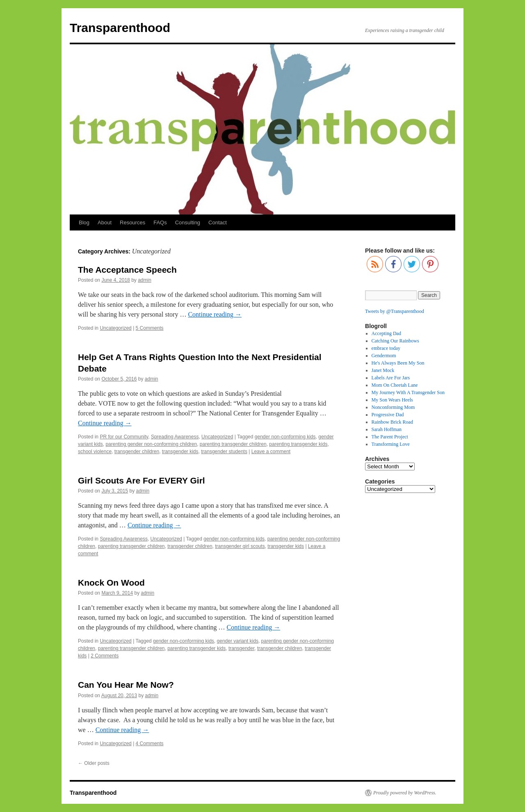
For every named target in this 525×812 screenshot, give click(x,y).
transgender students (224, 452)
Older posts (94, 763)
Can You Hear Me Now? (126, 685)
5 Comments (150, 328)
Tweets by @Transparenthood (395, 311)
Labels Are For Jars (391, 378)
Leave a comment (271, 452)
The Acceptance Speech (127, 270)
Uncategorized (115, 328)
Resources (132, 222)
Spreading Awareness (175, 437)
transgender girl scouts (240, 546)
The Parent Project (390, 437)
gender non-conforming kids (285, 437)
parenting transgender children (233, 444)
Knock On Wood (111, 583)
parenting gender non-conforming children (151, 444)
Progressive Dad (388, 415)
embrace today (386, 348)
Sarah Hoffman (387, 429)
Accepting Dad (386, 333)
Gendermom (384, 356)
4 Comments (150, 744)
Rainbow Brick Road (392, 422)
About (105, 222)
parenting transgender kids (298, 444)
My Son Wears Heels (392, 400)
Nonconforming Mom (393, 407)
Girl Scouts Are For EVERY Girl (142, 480)
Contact (218, 222)
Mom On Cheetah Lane (395, 385)
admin (145, 280)
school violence (95, 452)
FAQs (160, 222)
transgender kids (180, 452)
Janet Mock (383, 370)
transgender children (137, 452)
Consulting (188, 222)
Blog (84, 222)
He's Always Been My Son (398, 363)
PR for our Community (124, 437)
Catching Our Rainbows (395, 341)
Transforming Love (391, 444)
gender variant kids (238, 641)
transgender (241, 648)
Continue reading (215, 314)
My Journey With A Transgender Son (408, 392)
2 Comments (105, 656)
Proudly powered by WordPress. (405, 793)
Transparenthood (120, 28)
